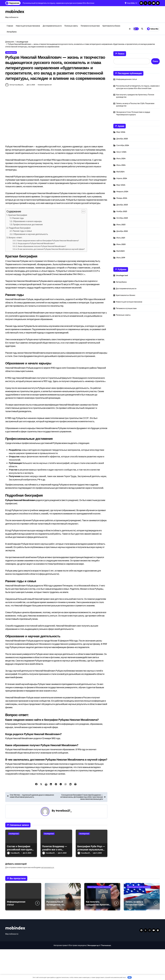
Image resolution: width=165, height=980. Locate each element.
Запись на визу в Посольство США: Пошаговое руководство (135, 105)
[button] (82, 242)
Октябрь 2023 (122, 218)
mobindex (16, 11)
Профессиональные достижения (28, 255)
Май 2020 (120, 251)
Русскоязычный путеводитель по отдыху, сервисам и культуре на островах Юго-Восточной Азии (138, 87)
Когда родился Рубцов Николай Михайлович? (36, 274)
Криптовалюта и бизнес (111, 26)
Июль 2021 (121, 238)
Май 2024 (120, 172)
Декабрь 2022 (122, 231)
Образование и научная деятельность (31, 265)
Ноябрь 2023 (122, 211)
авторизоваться (48, 898)
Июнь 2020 (121, 244)
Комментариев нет (45, 115)
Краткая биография (18, 246)
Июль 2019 (121, 258)
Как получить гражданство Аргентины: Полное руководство (135, 96)
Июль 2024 (121, 158)
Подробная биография (20, 259)
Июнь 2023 (121, 225)
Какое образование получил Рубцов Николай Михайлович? (42, 277)
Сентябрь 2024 (123, 145)
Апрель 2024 (122, 178)
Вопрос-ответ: (15, 268)
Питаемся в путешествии (90, 26)
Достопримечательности (52, 26)
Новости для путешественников (28, 26)
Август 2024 (121, 152)
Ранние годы (18, 249)
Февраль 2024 (122, 192)
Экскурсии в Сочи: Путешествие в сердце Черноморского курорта (133, 113)
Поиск (120, 54)
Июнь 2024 (121, 165)
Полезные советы (71, 26)
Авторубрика (12, 32)
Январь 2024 (122, 198)
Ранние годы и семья (22, 262)
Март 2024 (121, 185)
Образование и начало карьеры (27, 252)
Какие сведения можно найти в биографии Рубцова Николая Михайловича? (48, 271)
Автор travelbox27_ (15, 116)
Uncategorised (11, 52)
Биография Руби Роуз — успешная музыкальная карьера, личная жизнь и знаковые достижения (91, 882)
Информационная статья (127, 79)
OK (130, 977)
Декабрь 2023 (122, 205)
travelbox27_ (64, 841)
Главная (10, 26)
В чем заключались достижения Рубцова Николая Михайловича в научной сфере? (51, 280)
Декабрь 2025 (122, 139)
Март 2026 (121, 132)
